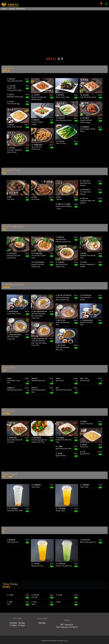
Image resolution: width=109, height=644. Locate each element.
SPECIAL (12, 9)
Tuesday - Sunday (17, 623)
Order (27, 81)
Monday (42, 623)
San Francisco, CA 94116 (67, 627)
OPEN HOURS (20, 9)
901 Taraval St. (67, 625)
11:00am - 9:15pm (17, 625)
